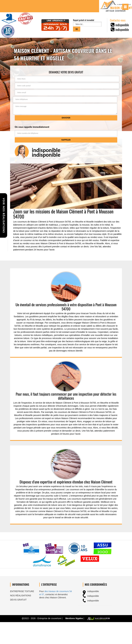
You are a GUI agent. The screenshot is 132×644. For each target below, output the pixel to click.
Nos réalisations (21, 596)
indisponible (122, 25)
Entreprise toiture (22, 591)
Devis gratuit (18, 600)
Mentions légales (74, 618)
